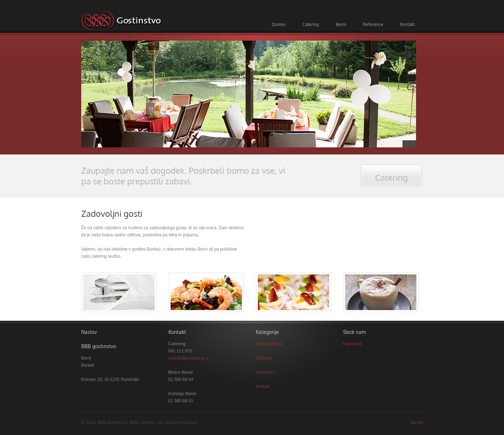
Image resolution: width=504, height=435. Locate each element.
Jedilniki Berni (269, 344)
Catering (311, 24)
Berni (341, 24)
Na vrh (417, 422)
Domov (279, 24)
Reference (373, 24)
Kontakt (407, 24)
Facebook (352, 344)
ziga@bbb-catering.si (189, 358)
